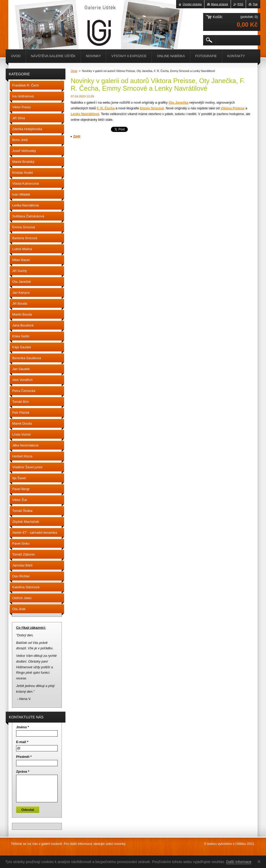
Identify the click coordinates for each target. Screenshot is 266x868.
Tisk (255, 4)
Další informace (239, 862)
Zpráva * (23, 772)
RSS (240, 4)
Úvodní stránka (192, 4)
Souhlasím (260, 862)
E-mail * (22, 742)
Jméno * (23, 727)
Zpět (77, 136)
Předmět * (24, 757)
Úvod (74, 71)
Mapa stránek (220, 4)
